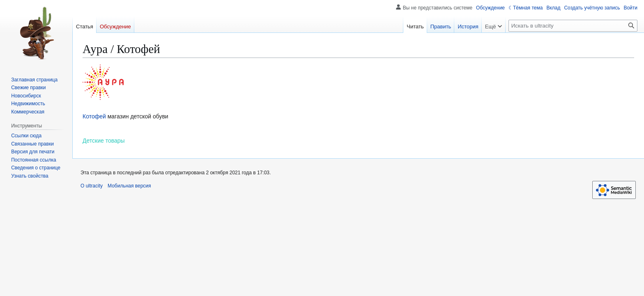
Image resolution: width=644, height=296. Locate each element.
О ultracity (92, 186)
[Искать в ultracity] (573, 26)
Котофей (94, 116)
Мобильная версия (129, 186)
